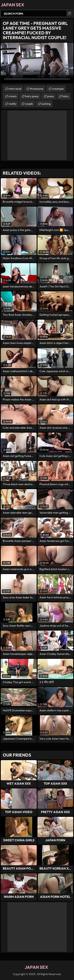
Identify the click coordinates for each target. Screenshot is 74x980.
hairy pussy (32, 96)
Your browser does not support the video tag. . (37, 63)
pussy (51, 96)
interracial (15, 89)
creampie (58, 89)
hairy (66, 96)
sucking (46, 104)
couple (29, 104)
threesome (37, 89)
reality (12, 104)
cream (13, 96)
